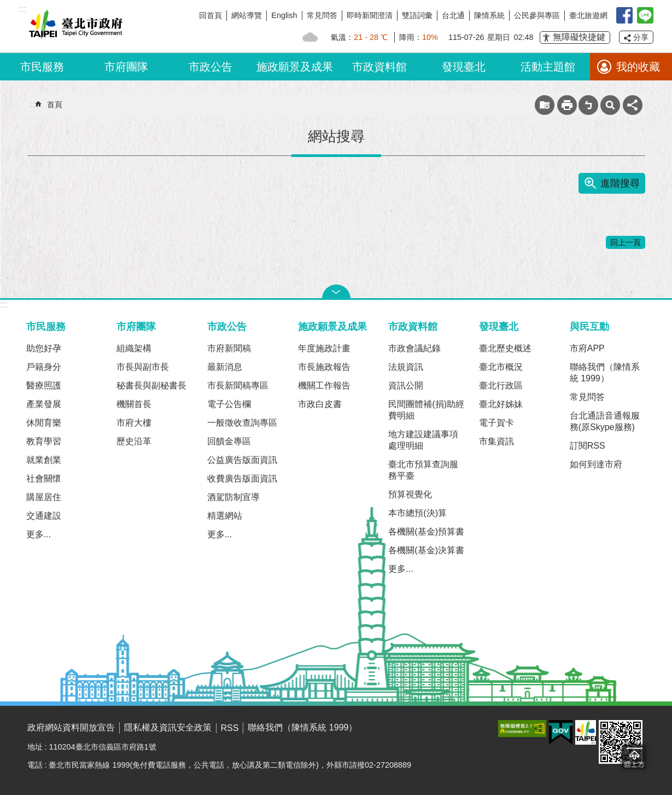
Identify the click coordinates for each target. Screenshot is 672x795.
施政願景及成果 (295, 67)
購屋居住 (44, 497)
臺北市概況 (501, 367)
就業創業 (44, 460)
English (284, 15)
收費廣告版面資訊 (242, 478)
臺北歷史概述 (505, 348)
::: (4, 304)
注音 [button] (588, 105)
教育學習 (44, 441)
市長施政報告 (324, 367)
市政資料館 (379, 67)
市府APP (587, 348)
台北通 (453, 15)
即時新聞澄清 (370, 15)
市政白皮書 (320, 404)
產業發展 (44, 404)
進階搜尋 (620, 183)
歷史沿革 (134, 441)
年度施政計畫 (324, 348)
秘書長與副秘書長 (151, 385)
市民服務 (42, 67)
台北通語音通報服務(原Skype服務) (605, 421)
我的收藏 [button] (638, 67)
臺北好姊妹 (501, 404)
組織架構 (134, 348)
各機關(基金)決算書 (426, 550)
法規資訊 (406, 367)
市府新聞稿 (229, 348)
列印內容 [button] (567, 105)
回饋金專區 (229, 441)
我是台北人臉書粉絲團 (624, 15)
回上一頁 (626, 242)
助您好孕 (44, 348)
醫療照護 (44, 385)
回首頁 (211, 15)
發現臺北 (464, 67)
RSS (230, 728)
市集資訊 (496, 441)
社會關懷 (44, 478)
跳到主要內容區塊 (6, 6)
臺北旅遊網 (588, 15)
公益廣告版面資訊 (242, 460)
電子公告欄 (229, 404)
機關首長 (134, 404)
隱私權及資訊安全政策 (168, 727)
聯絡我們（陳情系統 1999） (605, 373)
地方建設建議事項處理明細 (423, 440)
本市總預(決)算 (417, 513)
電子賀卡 (496, 423)
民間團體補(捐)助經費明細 (426, 410)
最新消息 (225, 367)
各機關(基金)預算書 (426, 532)
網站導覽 (247, 15)
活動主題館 (548, 67)
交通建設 (44, 516)
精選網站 (225, 516)
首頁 (55, 105)
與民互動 (589, 326)
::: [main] (34, 104)
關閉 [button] (336, 292)
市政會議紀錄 (414, 348)
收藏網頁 (545, 105)
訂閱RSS (588, 446)
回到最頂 (634, 757)
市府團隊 (126, 67)
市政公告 (211, 67)
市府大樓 (134, 423)
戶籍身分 (44, 367)
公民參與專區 (537, 15)
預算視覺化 (410, 494)
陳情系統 (489, 15)
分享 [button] (641, 37)
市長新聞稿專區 (238, 385)
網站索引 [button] (610, 105)
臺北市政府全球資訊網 (74, 26)
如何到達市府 (596, 464)
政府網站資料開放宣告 (71, 727)
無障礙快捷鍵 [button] (579, 37)
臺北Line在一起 (645, 15)
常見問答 (322, 15)
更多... (39, 534)
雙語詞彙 (417, 15)
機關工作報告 (324, 385)
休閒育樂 (44, 423)
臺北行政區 (501, 385)
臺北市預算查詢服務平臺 (423, 470)
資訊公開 (406, 385)
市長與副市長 (143, 367)
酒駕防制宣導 (233, 497)
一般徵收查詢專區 (242, 423)
